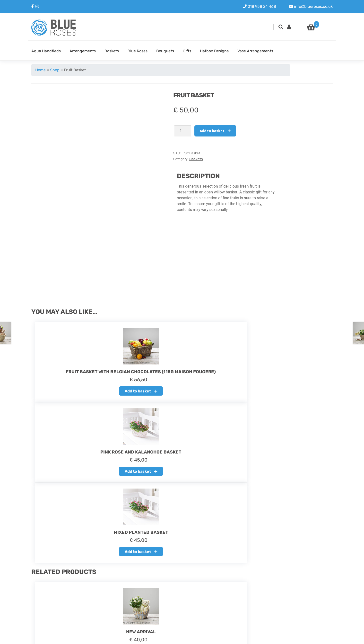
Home (40, 70)
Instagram (291, 598)
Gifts (187, 51)
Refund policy (147, 598)
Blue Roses (138, 51)
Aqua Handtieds (46, 51)
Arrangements (83, 51)
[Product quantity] (183, 131)
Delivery (142, 604)
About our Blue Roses (154, 593)
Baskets (112, 51)
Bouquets (165, 51)
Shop (55, 70)
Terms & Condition (151, 610)
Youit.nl (326, 637)
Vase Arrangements (255, 51)
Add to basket (212, 131)
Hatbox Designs (214, 51)
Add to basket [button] (77, 394)
